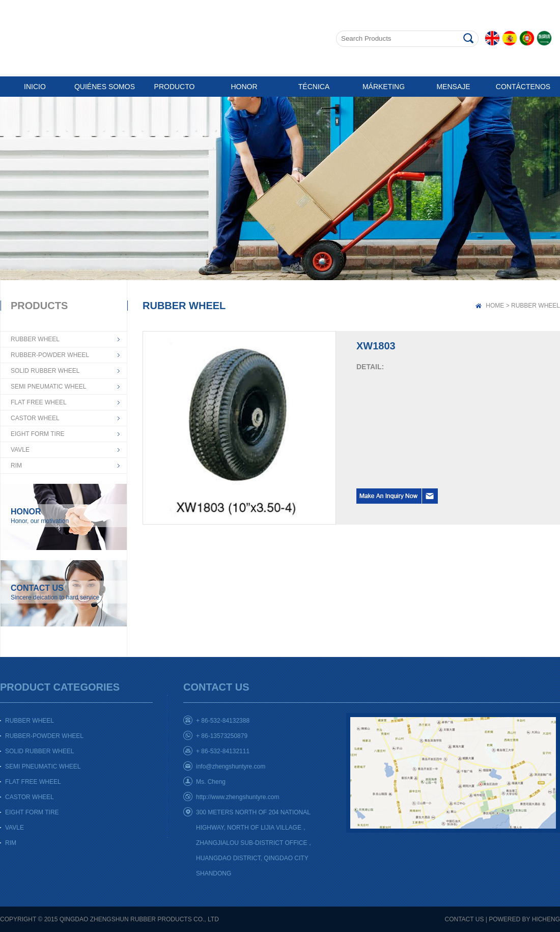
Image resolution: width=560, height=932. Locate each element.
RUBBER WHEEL (35, 339)
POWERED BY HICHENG (524, 919)
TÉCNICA (314, 87)
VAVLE (20, 450)
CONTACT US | (466, 919)
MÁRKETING (384, 87)
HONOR (244, 87)
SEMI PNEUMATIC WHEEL (48, 387)
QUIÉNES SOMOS (105, 87)
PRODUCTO (175, 87)
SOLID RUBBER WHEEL (45, 371)
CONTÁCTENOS (523, 87)
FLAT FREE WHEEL (39, 402)
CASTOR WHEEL (35, 418)
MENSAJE (453, 87)
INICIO (35, 87)
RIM (16, 465)
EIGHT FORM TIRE (38, 434)
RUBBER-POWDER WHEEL (50, 355)
